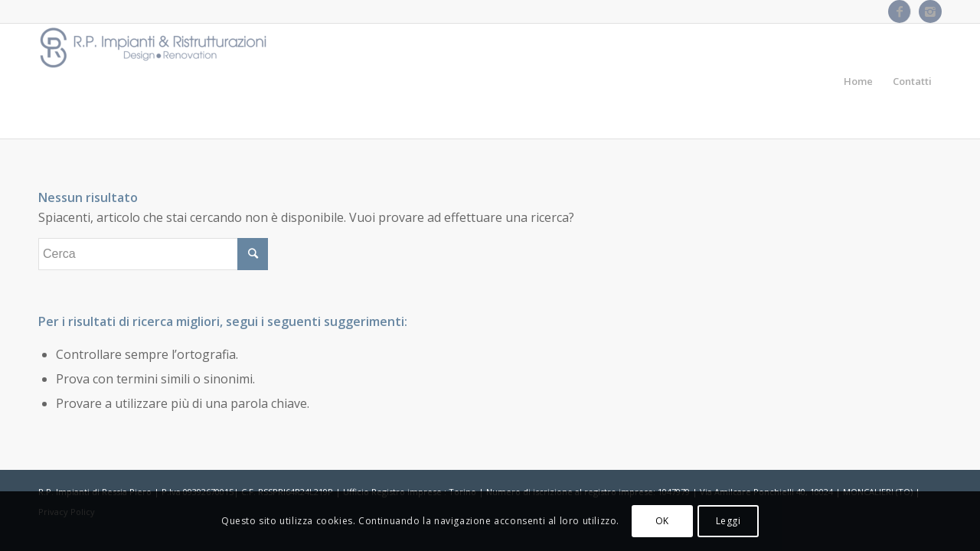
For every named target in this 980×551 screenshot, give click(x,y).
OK (662, 521)
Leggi (728, 521)
